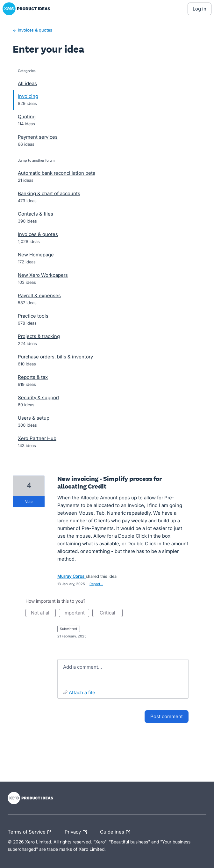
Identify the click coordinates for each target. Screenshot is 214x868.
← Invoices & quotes (32, 30)
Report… (96, 584)
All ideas (27, 83)
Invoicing (28, 96)
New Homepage (36, 255)
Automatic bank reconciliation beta (57, 173)
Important (76, 613)
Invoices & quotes (38, 234)
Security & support (39, 397)
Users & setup (34, 418)
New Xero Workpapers (43, 275)
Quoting (27, 117)
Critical (111, 613)
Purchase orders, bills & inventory (55, 357)
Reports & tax (33, 377)
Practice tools (33, 316)
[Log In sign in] (200, 9)
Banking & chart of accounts (49, 193)
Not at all (43, 613)
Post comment (167, 716)
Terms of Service (31, 832)
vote (29, 502)
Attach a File (82, 692)
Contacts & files (36, 214)
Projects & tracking (39, 336)
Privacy (77, 832)
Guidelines (117, 832)
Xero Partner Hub (37, 438)
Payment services (38, 137)
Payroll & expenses (39, 295)
